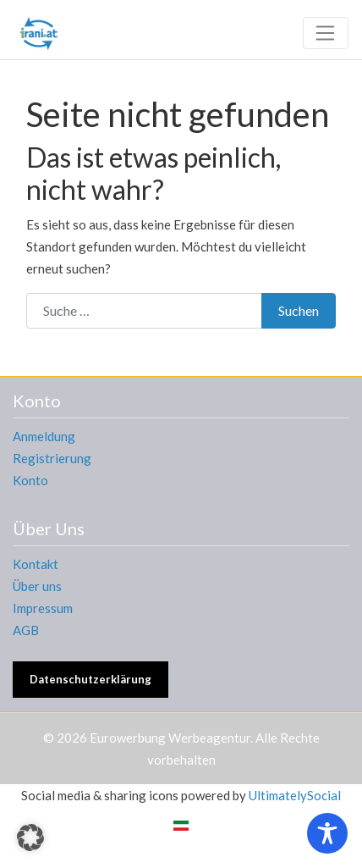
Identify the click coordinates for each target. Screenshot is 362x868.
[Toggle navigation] (326, 33)
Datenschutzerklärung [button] (90, 679)
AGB (26, 630)
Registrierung (52, 458)
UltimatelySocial (295, 795)
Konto (30, 480)
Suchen (299, 310)
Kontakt (36, 564)
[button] (30, 838)
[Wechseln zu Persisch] (181, 825)
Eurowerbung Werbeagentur (170, 738)
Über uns (37, 586)
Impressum (43, 608)
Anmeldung (44, 436)
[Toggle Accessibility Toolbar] (327, 833)
